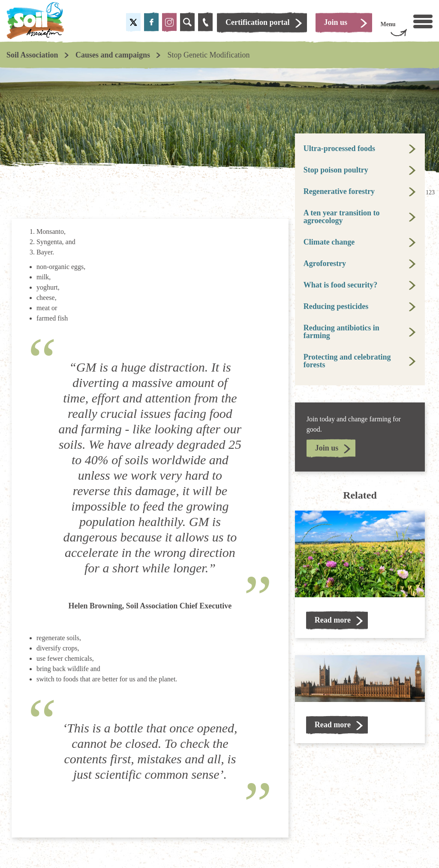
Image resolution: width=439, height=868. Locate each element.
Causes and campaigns (113, 55)
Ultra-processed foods (339, 148)
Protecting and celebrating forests (347, 361)
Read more (333, 620)
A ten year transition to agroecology (342, 217)
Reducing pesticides (336, 306)
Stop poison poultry (336, 170)
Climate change (329, 242)
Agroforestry (325, 263)
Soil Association (32, 55)
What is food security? (341, 285)
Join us (327, 448)
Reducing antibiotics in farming (341, 332)
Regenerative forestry (339, 191)
